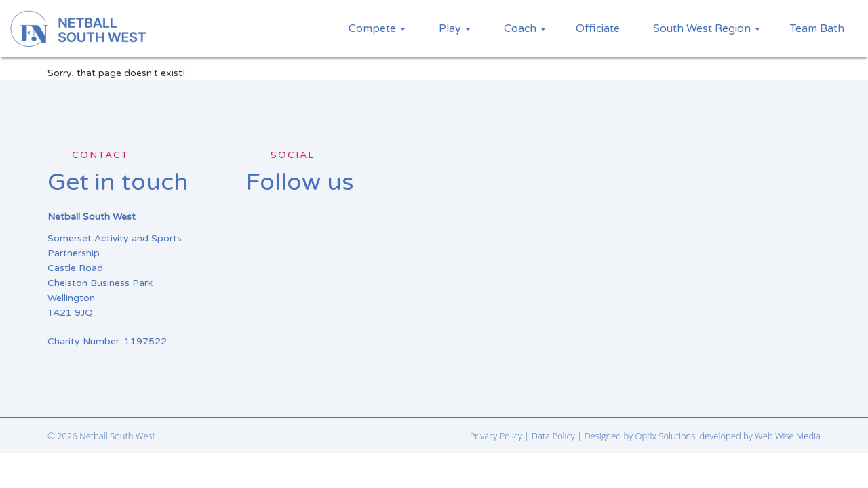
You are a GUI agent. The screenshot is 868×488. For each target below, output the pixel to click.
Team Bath (817, 28)
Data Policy (553, 436)
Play (455, 28)
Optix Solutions (666, 436)
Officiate (598, 28)
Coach (525, 28)
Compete (377, 28)
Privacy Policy (496, 436)
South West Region (707, 28)
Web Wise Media (788, 436)
